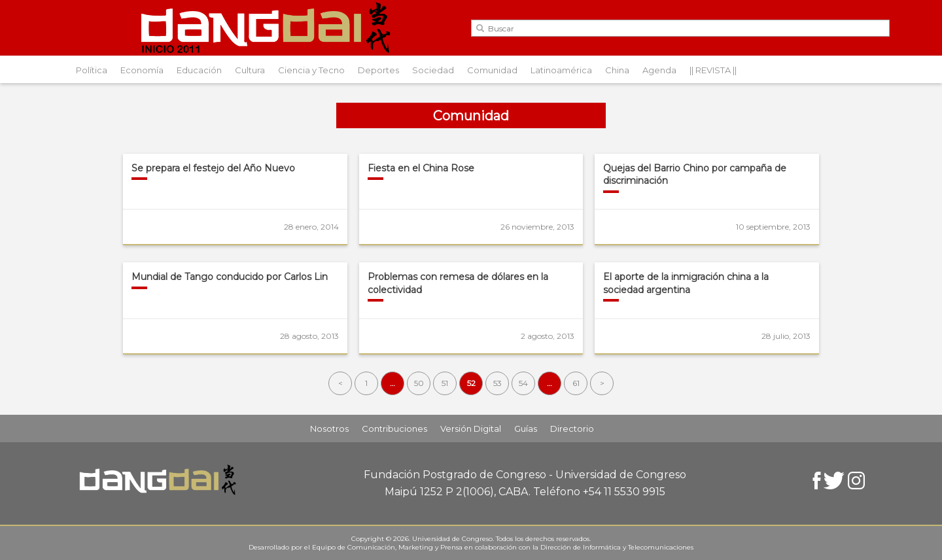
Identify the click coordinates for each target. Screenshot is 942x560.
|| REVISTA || (713, 70)
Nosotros (329, 429)
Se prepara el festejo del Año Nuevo (213, 168)
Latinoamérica (561, 70)
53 (497, 383)
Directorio (572, 429)
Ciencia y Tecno (311, 70)
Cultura (250, 70)
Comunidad (492, 70)
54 (523, 383)
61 (576, 383)
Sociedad (433, 70)
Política (92, 70)
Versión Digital (471, 429)
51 (445, 383)
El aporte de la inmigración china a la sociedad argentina (686, 283)
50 (419, 383)
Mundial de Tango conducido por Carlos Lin (230, 277)
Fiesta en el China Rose (421, 168)
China (617, 70)
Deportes (378, 70)
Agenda (659, 70)
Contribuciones (394, 429)
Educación (199, 70)
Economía (142, 70)
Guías (526, 429)
